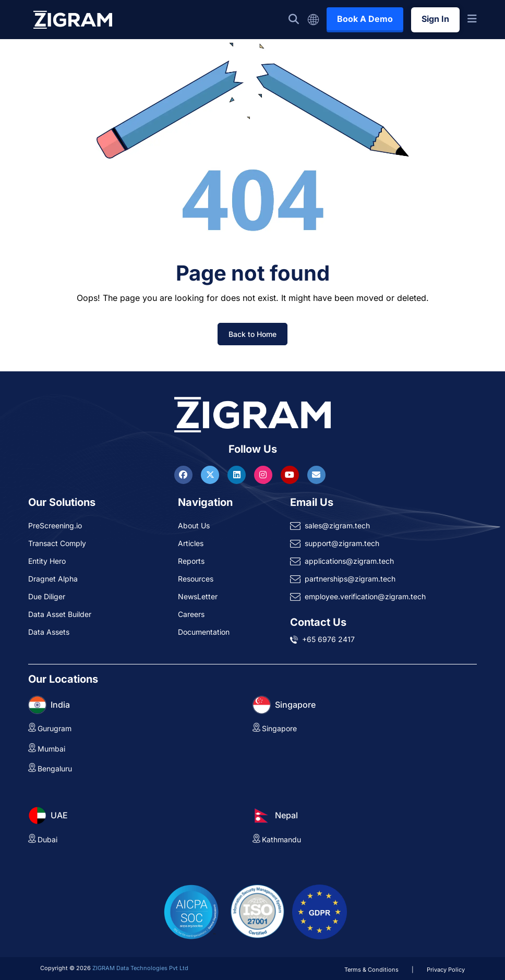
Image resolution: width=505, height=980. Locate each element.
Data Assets (49, 632)
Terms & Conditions (371, 970)
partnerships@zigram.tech (350, 579)
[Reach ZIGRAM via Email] (316, 475)
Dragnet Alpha (53, 579)
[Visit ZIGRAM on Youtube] (291, 475)
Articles (191, 543)
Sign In (435, 19)
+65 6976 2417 (328, 639)
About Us (194, 525)
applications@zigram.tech (349, 561)
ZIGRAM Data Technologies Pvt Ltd (140, 968)
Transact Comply (57, 543)
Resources (196, 579)
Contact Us (318, 622)
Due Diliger (47, 596)
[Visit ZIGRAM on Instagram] (264, 475)
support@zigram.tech (342, 543)
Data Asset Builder (60, 614)
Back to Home (252, 334)
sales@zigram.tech (337, 525)
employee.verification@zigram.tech (365, 596)
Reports (191, 561)
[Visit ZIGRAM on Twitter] (211, 475)
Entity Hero (47, 561)
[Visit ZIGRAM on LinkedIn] (238, 475)
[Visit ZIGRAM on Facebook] (185, 475)
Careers (191, 614)
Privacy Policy (446, 970)
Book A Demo (365, 19)
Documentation (204, 632)
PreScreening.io (55, 525)
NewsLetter (198, 596)
